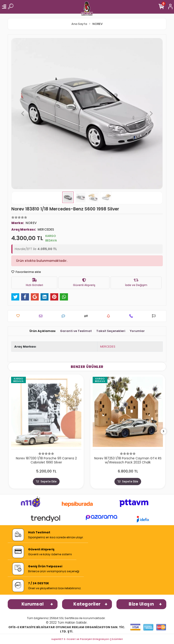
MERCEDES (108, 347)
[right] (164, 431)
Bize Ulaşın (141, 604)
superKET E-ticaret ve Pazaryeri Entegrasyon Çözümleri (87, 639)
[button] (23, 114)
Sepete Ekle (46, 482)
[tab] (42, 331)
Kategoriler (87, 604)
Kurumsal (33, 604)
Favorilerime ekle (26, 272)
